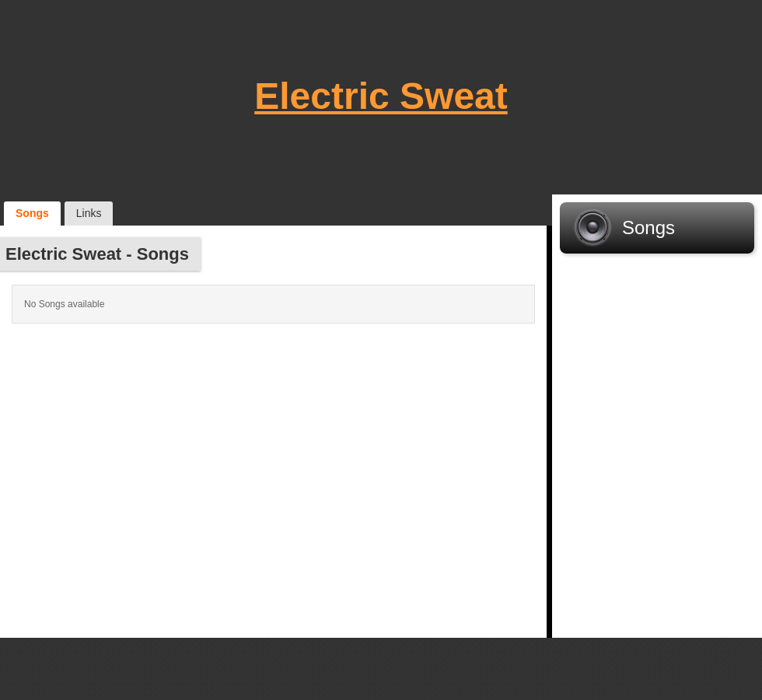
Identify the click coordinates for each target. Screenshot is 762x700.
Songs (32, 213)
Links (89, 213)
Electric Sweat (381, 96)
